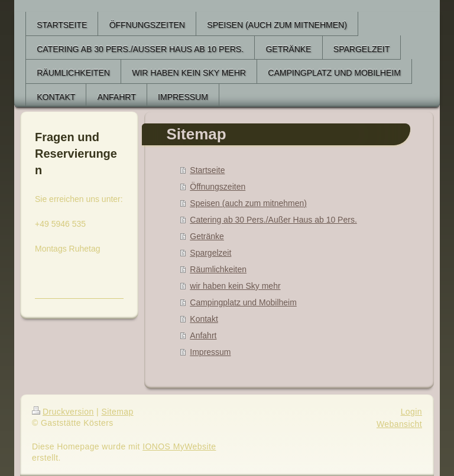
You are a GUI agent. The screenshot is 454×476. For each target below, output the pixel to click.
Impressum (210, 352)
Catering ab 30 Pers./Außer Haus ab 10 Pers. (273, 220)
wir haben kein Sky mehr (235, 286)
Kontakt (204, 319)
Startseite (207, 170)
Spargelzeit (210, 253)
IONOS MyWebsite (179, 446)
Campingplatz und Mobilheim (243, 302)
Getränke (207, 236)
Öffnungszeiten (218, 187)
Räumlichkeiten (218, 269)
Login (411, 412)
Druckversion (63, 412)
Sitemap (117, 412)
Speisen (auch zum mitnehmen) (248, 203)
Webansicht (399, 424)
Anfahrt (203, 335)
